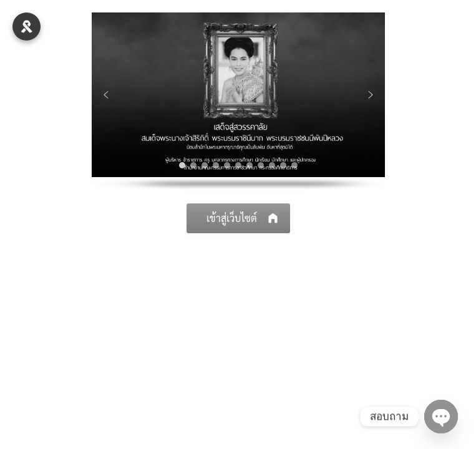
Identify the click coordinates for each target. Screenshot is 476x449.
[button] (106, 95)
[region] (238, 101)
